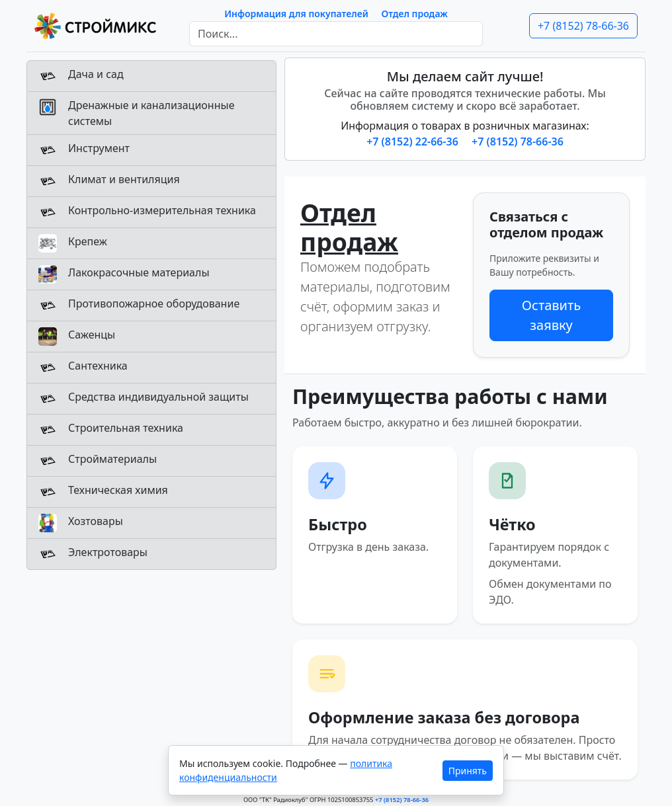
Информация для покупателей (296, 14)
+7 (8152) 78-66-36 (583, 26)
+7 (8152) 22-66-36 (414, 141)
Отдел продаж (415, 14)
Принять (468, 771)
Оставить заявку (551, 315)
